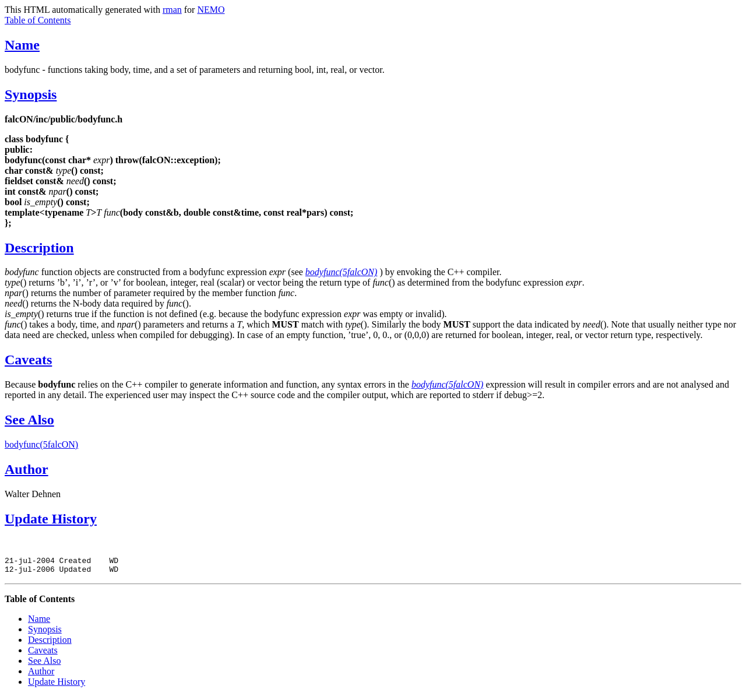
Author (27, 469)
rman (172, 10)
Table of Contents (38, 20)
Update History (51, 519)
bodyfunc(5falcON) (41, 444)
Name (22, 45)
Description (39, 248)
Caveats (28, 360)
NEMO (211, 10)
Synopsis (31, 94)
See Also (29, 420)
